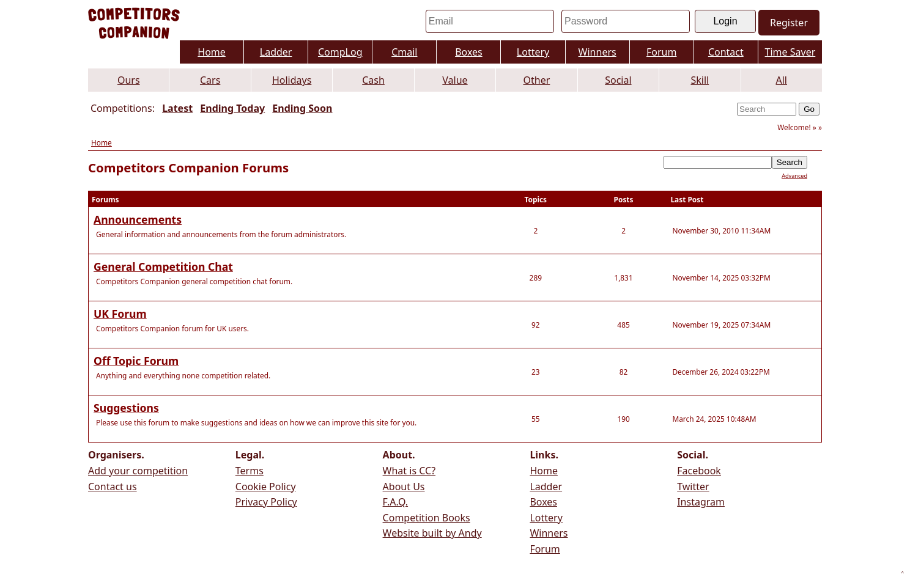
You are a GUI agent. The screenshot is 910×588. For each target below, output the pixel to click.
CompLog (340, 52)
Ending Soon (302, 108)
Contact (726, 52)
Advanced (794, 176)
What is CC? (409, 471)
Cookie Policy (266, 487)
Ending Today (232, 108)
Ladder (276, 52)
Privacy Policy (266, 502)
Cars (210, 80)
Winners (597, 52)
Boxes (469, 52)
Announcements (138, 219)
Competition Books (427, 518)
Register (789, 23)
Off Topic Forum (136, 361)
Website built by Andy (432, 533)
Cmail (404, 52)
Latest (177, 108)
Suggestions (126, 408)
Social (618, 80)
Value (455, 80)
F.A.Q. (396, 502)
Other (537, 80)
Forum (661, 52)
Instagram (701, 502)
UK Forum (120, 314)
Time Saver (790, 52)
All (782, 80)
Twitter (693, 487)
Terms (250, 471)
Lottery (533, 52)
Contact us (113, 487)
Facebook (699, 471)
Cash (373, 80)
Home (212, 52)
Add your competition (138, 471)
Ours (129, 80)
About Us (404, 487)
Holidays (292, 80)
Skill (700, 80)
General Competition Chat (163, 266)
